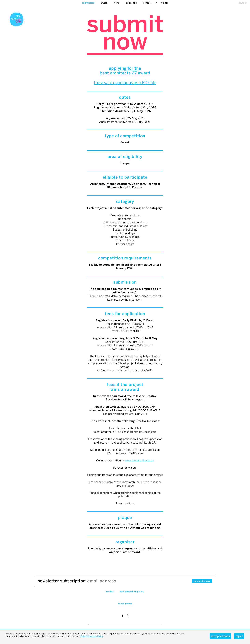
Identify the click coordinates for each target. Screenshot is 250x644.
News (117, 3)
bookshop (131, 3)
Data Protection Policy (92, 636)
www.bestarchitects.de (140, 461)
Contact (147, 3)
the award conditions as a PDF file (125, 83)
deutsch (243, 3)
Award (104, 3)
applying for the (125, 68)
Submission (88, 3)
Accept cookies (220, 636)
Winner (164, 3)
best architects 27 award (125, 73)
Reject (239, 636)
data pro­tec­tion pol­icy (132, 592)
